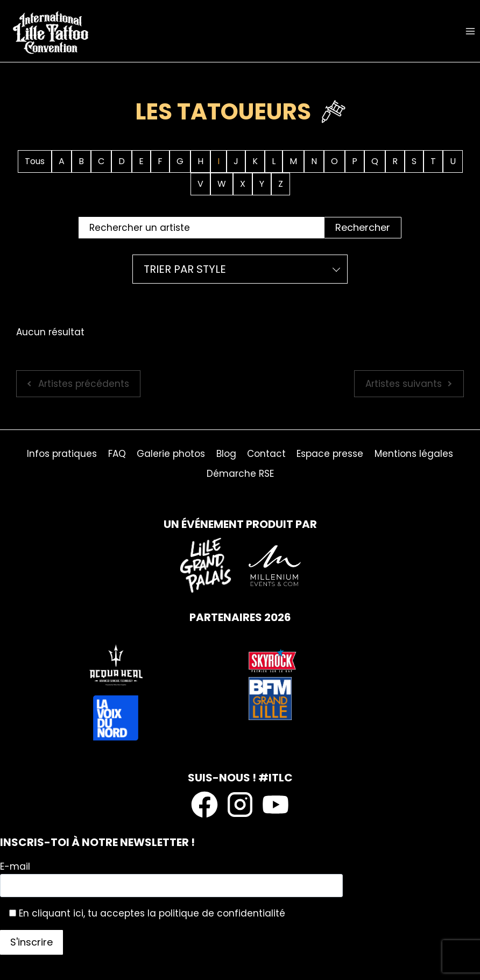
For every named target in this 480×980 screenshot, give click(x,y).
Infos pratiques (62, 454)
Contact (266, 454)
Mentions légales (414, 454)
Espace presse (330, 454)
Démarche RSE (240, 474)
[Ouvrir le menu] (470, 31)
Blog (226, 454)
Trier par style (185, 269)
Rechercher (363, 227)
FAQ (117, 454)
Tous (35, 161)
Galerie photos (171, 454)
